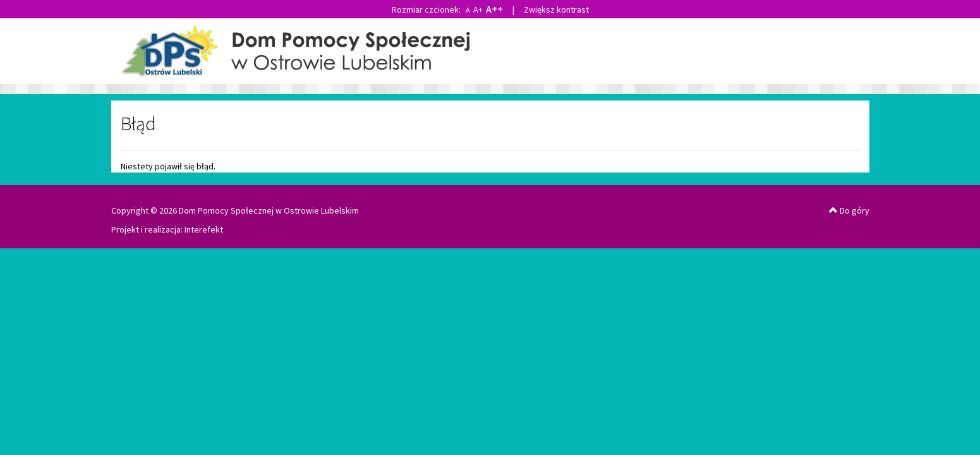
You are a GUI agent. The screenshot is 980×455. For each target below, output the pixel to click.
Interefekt (204, 229)
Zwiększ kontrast (556, 9)
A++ (494, 9)
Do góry (849, 210)
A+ (478, 9)
